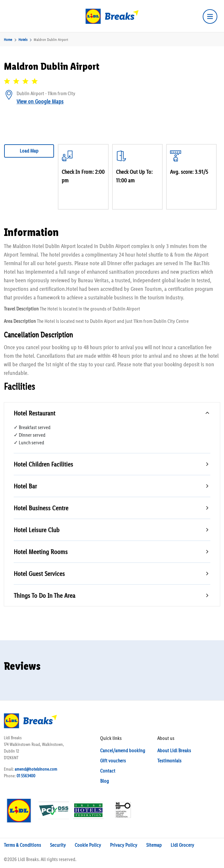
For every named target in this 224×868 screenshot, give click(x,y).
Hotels (23, 40)
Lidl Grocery (182, 845)
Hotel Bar (25, 486)
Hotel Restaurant (34, 413)
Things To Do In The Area (44, 595)
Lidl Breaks (28, 859)
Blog (105, 781)
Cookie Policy (88, 845)
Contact (108, 771)
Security (58, 845)
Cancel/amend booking (123, 751)
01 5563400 (26, 776)
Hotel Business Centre (41, 508)
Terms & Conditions (22, 845)
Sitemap (154, 845)
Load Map (29, 151)
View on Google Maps (40, 101)
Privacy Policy (124, 845)
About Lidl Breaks (174, 751)
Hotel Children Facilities (43, 464)
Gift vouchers (113, 761)
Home (8, 40)
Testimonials (169, 761)
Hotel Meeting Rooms (41, 552)
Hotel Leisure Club (37, 530)
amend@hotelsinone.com (36, 769)
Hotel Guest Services (39, 574)
